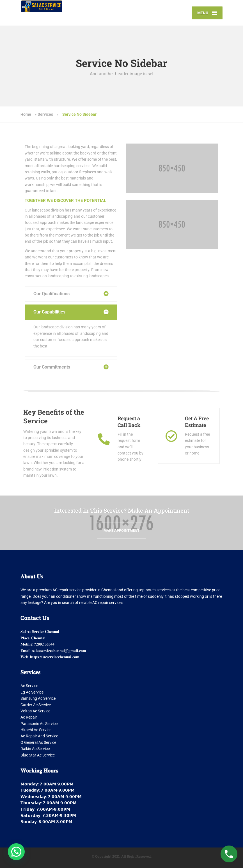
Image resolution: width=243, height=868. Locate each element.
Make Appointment (121, 530)
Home (26, 114)
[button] (16, 852)
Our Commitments (52, 367)
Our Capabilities (49, 312)
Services (45, 114)
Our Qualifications (51, 294)
